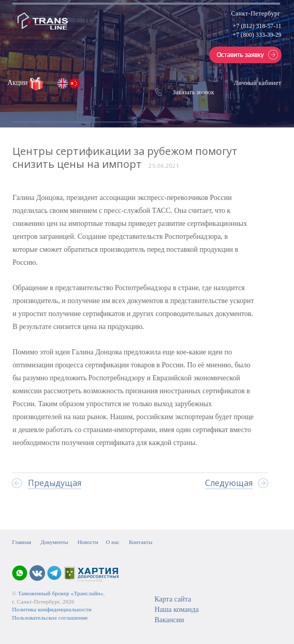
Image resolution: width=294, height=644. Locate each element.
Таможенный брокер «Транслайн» (61, 593)
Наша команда (176, 610)
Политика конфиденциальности (52, 609)
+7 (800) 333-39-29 (257, 35)
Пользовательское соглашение (50, 618)
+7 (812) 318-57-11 (257, 26)
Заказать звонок (194, 92)
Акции (18, 83)
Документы (54, 542)
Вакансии (169, 620)
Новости (88, 542)
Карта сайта (173, 599)
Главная (21, 542)
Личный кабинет (258, 83)
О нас (113, 542)
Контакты (141, 542)
